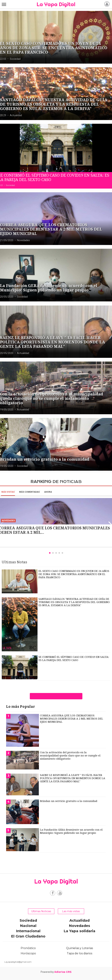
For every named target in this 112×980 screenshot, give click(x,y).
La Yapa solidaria (79, 931)
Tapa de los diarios (79, 953)
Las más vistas (71, 911)
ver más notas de (56, 696)
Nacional (28, 926)
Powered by (56, 972)
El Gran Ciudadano (28, 936)
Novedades (79, 926)
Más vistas (8, 492)
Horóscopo (28, 953)
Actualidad (79, 920)
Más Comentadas (29, 492)
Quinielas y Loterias (79, 948)
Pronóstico (28, 948)
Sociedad (28, 920)
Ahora (48, 492)
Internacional (28, 931)
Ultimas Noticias (41, 911)
